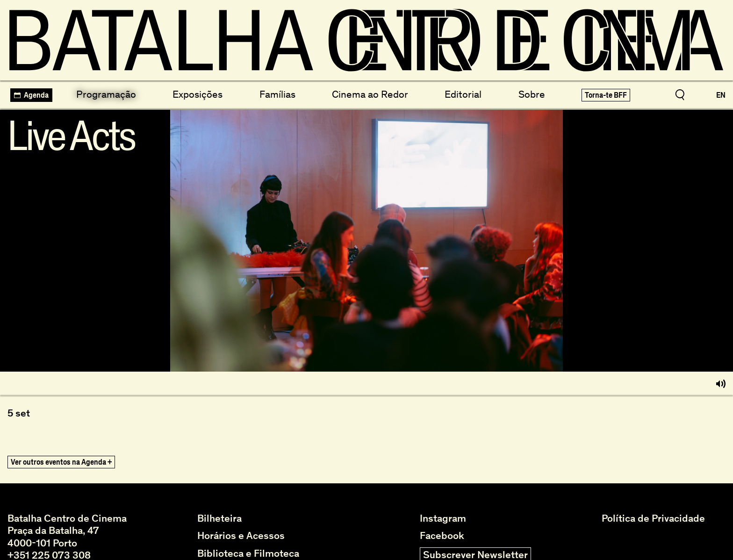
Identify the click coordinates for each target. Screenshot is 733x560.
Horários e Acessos (241, 536)
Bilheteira (219, 518)
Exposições (198, 94)
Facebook (442, 536)
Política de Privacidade (653, 518)
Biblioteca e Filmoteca (248, 553)
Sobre (532, 94)
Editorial (463, 94)
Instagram (443, 518)
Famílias (277, 94)
